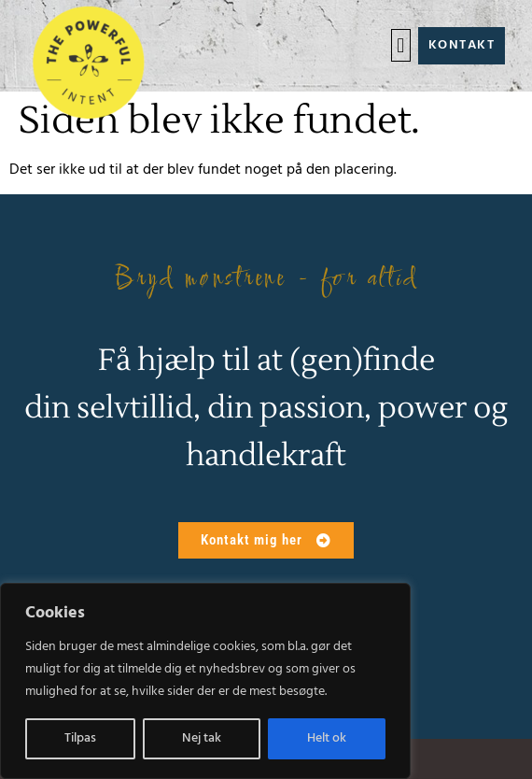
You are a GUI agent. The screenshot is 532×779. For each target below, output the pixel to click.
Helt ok (327, 738)
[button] (401, 45)
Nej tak (202, 738)
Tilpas (80, 738)
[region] (205, 681)
